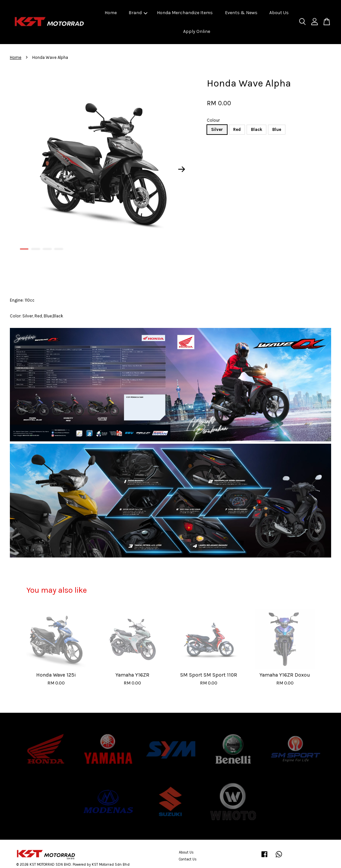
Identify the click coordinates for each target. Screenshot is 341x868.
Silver (217, 129)
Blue (277, 129)
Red (237, 129)
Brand (138, 13)
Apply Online (197, 31)
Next (182, 169)
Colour (213, 120)
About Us (279, 13)
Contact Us (188, 859)
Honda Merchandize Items (185, 13)
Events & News (241, 13)
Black (256, 129)
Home (111, 13)
